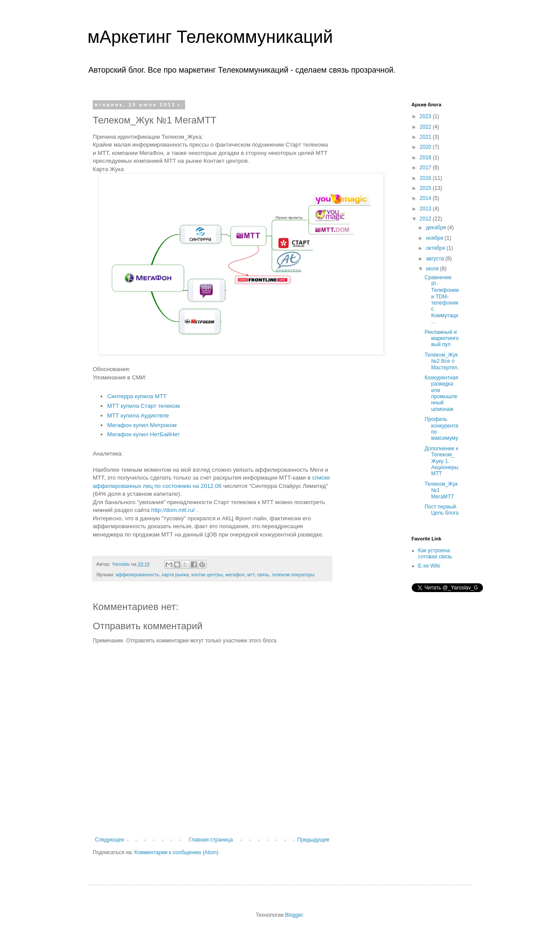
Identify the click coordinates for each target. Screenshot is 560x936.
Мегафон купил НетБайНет (143, 434)
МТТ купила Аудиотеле (138, 415)
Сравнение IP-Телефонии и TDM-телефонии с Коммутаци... (441, 300)
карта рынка (175, 575)
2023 (426, 116)
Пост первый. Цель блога (441, 510)
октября (436, 248)
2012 (426, 219)
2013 (426, 209)
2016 (426, 178)
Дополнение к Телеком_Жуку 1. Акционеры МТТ (441, 461)
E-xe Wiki (429, 566)
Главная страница (211, 840)
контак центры (207, 575)
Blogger (294, 915)
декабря (436, 228)
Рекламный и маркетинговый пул (441, 338)
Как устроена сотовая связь (435, 554)
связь (263, 575)
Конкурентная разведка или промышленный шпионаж (441, 393)
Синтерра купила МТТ (137, 396)
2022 (426, 127)
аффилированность (137, 575)
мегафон (235, 575)
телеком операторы (293, 575)
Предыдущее (313, 840)
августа (436, 259)
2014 (426, 198)
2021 (426, 137)
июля (433, 269)
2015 (426, 188)
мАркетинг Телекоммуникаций (210, 37)
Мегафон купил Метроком (142, 425)
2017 (426, 168)
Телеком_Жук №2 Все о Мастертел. (441, 361)
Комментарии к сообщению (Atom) (176, 852)
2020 (426, 147)
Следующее (110, 840)
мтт (251, 575)
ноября (435, 238)
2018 (426, 158)
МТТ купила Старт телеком (143, 406)
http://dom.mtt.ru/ (173, 510)
